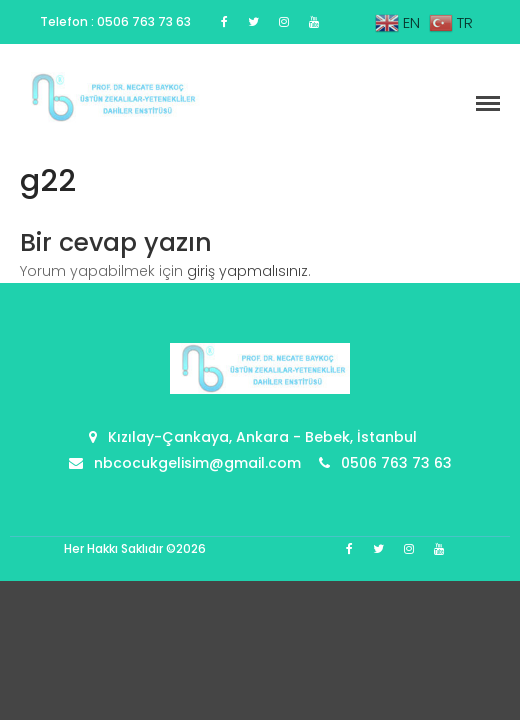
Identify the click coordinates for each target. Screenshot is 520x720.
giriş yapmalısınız (247, 271)
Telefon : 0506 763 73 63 (115, 21)
